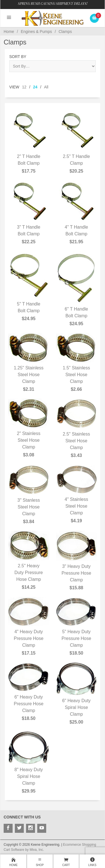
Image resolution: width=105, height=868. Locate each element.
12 (24, 87)
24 (35, 87)
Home (9, 32)
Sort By (18, 57)
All (46, 87)
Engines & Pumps (36, 32)
